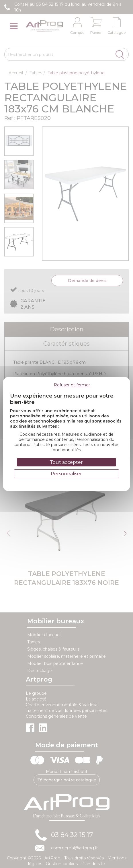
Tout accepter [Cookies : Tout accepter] (66, 462)
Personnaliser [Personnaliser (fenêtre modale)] (66, 474)
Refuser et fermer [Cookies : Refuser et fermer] (72, 385)
